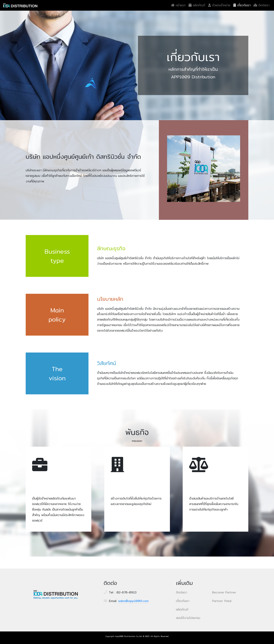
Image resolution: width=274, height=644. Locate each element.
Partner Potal (222, 601)
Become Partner (224, 592)
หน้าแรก (179, 5)
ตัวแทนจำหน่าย (219, 5)
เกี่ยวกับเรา (242, 5)
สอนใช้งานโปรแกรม (188, 618)
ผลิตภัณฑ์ (197, 5)
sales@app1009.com (133, 601)
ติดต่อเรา (262, 5)
